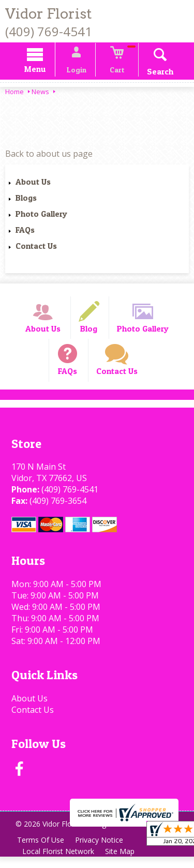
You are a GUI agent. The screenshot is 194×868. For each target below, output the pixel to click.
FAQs (25, 231)
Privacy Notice (102, 851)
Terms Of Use (42, 851)
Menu (40, 71)
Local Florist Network (59, 863)
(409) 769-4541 (49, 31)
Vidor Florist (49, 14)
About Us (33, 183)
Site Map (122, 863)
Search (155, 73)
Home (14, 93)
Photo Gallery (41, 215)
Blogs (26, 199)
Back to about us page (49, 155)
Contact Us (36, 247)
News (40, 93)
